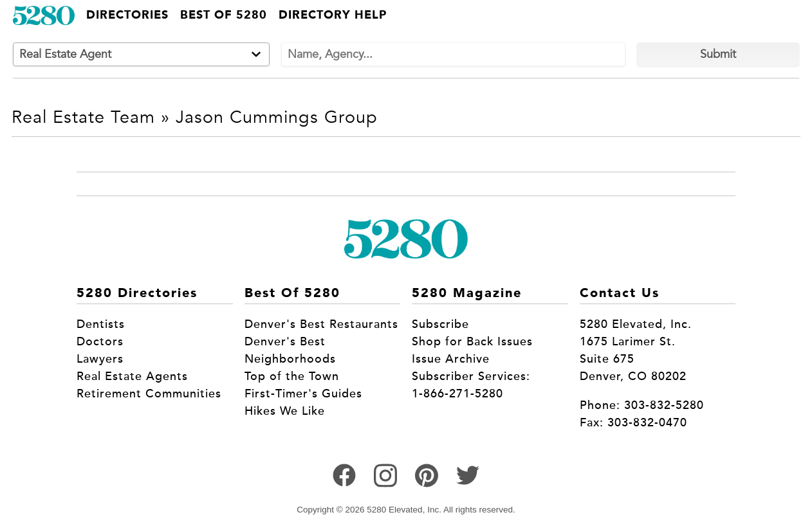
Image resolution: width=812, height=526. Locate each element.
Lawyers (100, 359)
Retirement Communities (149, 394)
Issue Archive (451, 359)
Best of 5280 (224, 15)
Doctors (100, 341)
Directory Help (333, 15)
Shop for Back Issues (472, 341)
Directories (127, 15)
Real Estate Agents (132, 376)
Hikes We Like (285, 411)
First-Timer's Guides (303, 394)
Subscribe (440, 324)
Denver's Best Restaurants (321, 324)
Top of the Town (292, 376)
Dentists (101, 324)
